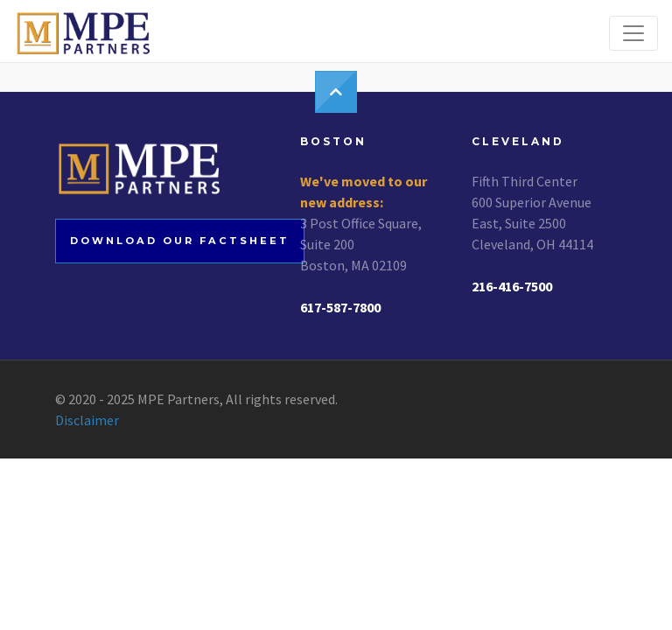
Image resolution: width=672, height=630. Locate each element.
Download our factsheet (180, 241)
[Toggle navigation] (633, 33)
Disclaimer (87, 420)
